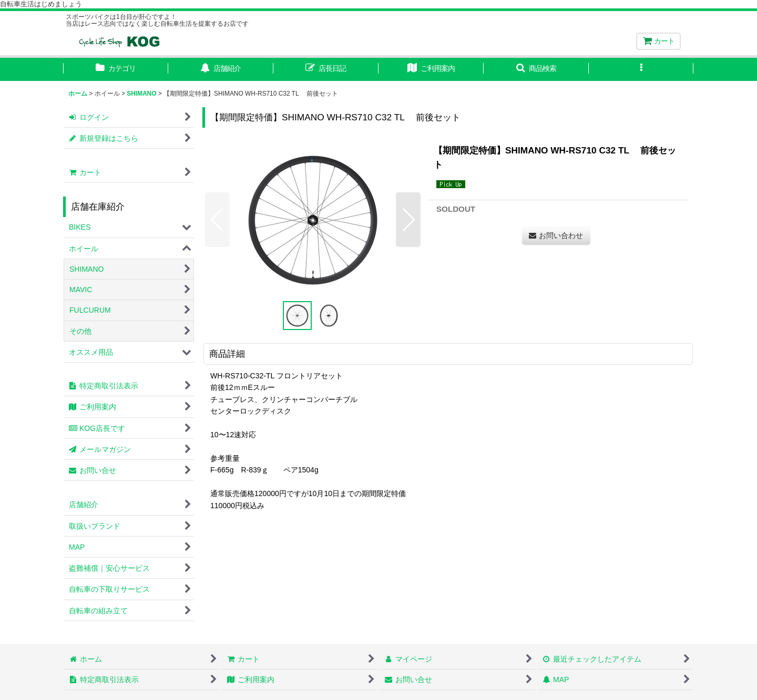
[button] (536, 69)
